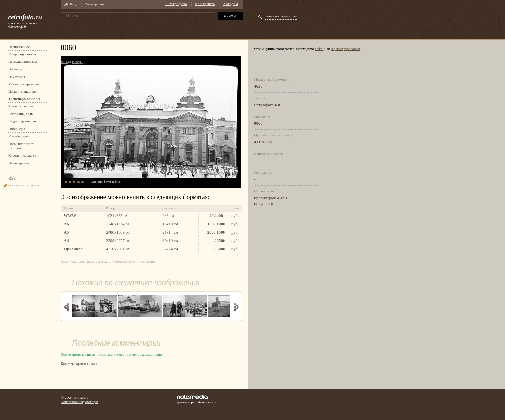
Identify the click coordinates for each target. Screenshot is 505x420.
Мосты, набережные (24, 84)
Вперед (78, 62)
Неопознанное (19, 47)
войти (319, 49)
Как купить (205, 4)
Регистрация (95, 4)
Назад (66, 62)
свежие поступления (24, 185)
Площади (15, 69)
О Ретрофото (176, 4)
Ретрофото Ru (267, 105)
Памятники (17, 77)
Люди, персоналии (22, 121)
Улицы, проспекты (22, 54)
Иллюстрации (19, 163)
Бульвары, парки (21, 106)
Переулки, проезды (23, 61)
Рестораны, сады (21, 114)
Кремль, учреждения (24, 155)
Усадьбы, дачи (19, 136)
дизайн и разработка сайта (197, 399)
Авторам (230, 4)
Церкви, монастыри (23, 91)
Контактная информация (80, 402)
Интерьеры (17, 129)
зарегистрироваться (345, 49)
